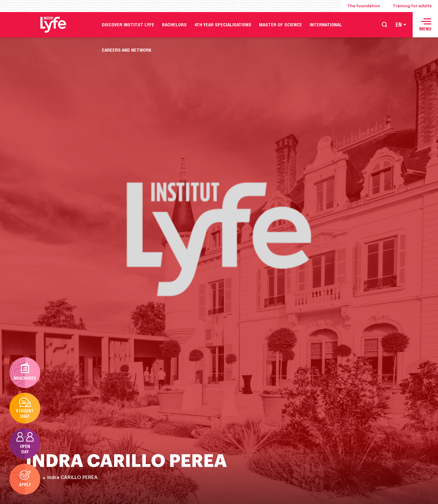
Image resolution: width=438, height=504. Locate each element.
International (326, 25)
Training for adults (412, 6)
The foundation (364, 6)
